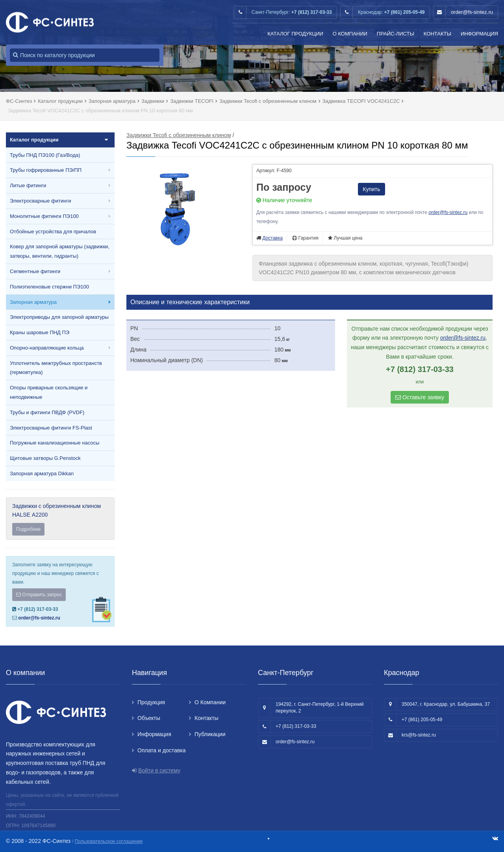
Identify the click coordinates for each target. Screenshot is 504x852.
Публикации (210, 734)
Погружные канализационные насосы (55, 443)
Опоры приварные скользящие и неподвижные (49, 392)
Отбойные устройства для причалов (53, 232)
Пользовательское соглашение (109, 841)
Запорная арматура (33, 302)
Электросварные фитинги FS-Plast (51, 428)
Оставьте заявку (420, 397)
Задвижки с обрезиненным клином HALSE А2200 (60, 519)
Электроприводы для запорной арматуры (59, 317)
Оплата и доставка (161, 750)
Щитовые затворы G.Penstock (45, 458)
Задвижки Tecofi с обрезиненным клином (179, 135)
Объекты (149, 718)
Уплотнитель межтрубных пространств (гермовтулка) (56, 368)
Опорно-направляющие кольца (47, 348)
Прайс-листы (396, 34)
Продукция (151, 702)
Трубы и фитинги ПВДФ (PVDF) (47, 412)
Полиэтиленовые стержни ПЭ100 (49, 287)
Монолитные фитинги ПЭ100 (44, 216)
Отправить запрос (39, 595)
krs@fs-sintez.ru (419, 735)
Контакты (437, 34)
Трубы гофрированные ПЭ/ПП (46, 170)
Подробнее (28, 529)
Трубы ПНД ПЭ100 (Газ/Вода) (45, 155)
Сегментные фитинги (35, 271)
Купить (371, 189)
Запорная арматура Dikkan (42, 473)
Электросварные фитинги (40, 201)
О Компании (350, 34)
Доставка (272, 238)
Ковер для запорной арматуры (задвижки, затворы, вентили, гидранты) (60, 251)
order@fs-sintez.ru (472, 12)
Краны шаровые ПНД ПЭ (40, 332)
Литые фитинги (28, 185)
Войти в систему (159, 770)
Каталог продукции (295, 34)
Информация (479, 34)
